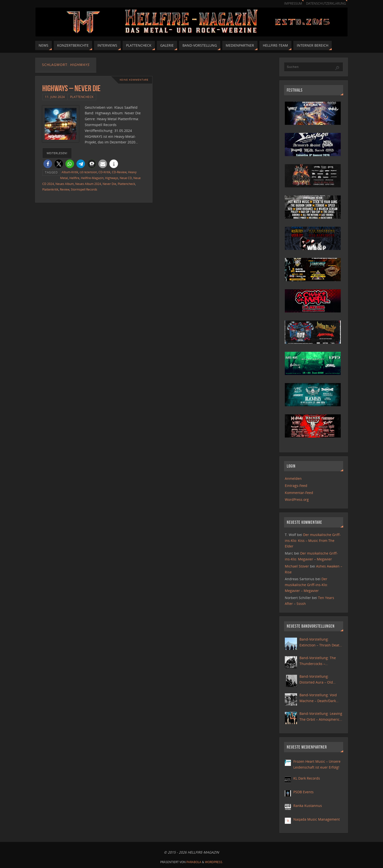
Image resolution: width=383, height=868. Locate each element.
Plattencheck (82, 97)
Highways (112, 178)
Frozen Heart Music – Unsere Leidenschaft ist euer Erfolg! (317, 764)
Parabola (194, 862)
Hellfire (74, 178)
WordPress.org (297, 499)
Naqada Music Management (317, 819)
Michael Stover (297, 566)
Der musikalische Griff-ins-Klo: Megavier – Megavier (306, 585)
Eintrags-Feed (296, 486)
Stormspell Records (84, 189)
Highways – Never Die (71, 88)
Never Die (109, 184)
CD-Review (119, 172)
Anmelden (293, 478)
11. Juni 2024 (55, 97)
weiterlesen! (57, 153)
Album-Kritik (70, 172)
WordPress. (214, 862)
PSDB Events (303, 792)
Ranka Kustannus (308, 806)
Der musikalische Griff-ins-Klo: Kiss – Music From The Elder (313, 541)
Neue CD (126, 178)
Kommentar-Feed (299, 493)
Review (65, 189)
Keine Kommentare (134, 80)
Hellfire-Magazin (92, 178)
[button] (48, 164)
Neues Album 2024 (88, 184)
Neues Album (65, 184)
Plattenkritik (50, 189)
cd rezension (88, 172)
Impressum (293, 4)
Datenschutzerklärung (326, 4)
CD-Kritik (104, 172)
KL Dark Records (307, 778)
